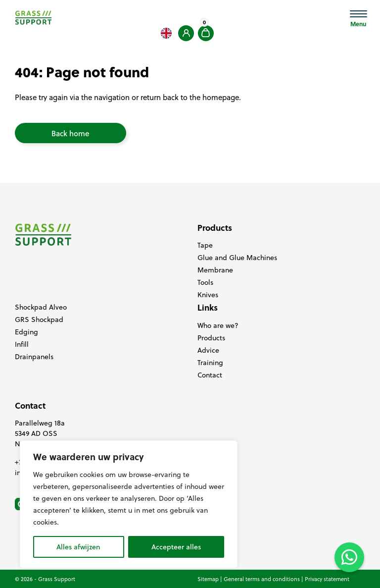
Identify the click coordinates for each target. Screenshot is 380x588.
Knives (208, 295)
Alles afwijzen (78, 547)
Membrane (215, 270)
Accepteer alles (176, 547)
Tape (205, 245)
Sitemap (208, 579)
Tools (205, 282)
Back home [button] (71, 133)
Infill (22, 344)
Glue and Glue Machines (237, 258)
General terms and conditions (262, 579)
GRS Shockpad (39, 320)
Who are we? (218, 325)
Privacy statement (327, 579)
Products (211, 338)
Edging (26, 332)
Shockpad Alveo (41, 307)
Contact (210, 375)
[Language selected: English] (166, 33)
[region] (129, 504)
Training (210, 363)
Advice (208, 350)
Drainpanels (34, 357)
